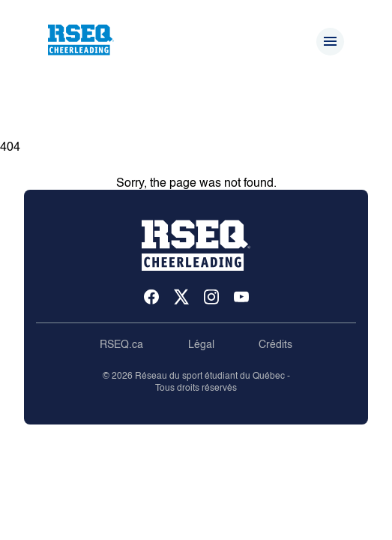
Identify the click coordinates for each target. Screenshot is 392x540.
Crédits (275, 345)
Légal (201, 345)
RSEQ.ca (121, 345)
